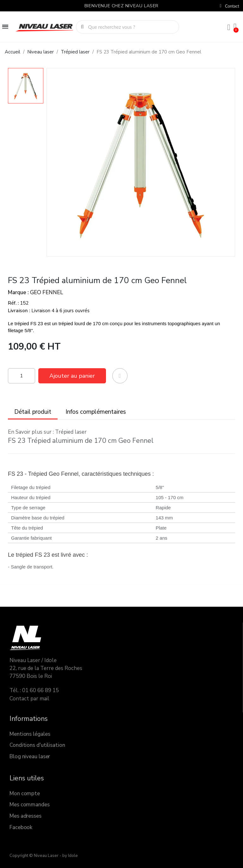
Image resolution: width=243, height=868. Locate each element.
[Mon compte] (229, 28)
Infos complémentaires (96, 412)
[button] (72, 376)
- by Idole (68, 856)
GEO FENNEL (47, 293)
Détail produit (33, 412)
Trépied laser (71, 432)
